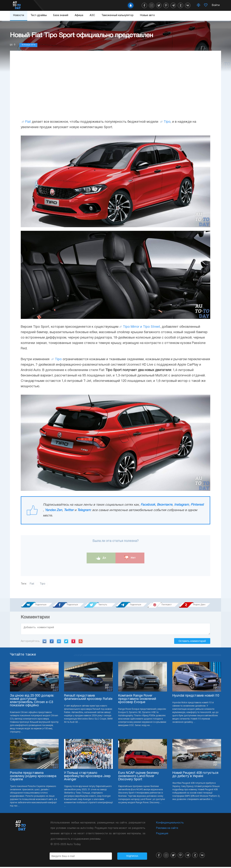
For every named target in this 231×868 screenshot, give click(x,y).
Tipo (167, 122)
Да (101, 558)
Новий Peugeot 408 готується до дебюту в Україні (195, 776)
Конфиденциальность (170, 824)
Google (81, 642)
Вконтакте (165, 505)
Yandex (73, 642)
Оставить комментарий (192, 642)
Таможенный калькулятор (117, 15)
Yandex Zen (53, 510)
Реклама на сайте (167, 829)
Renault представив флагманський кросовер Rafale (88, 698)
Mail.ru (59, 642)
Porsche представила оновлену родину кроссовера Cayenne (33, 777)
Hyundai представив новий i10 (196, 697)
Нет (130, 558)
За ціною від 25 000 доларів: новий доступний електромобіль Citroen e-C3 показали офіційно (32, 702)
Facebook (148, 505)
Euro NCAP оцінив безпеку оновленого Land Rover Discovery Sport (139, 777)
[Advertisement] (115, 89)
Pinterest (197, 505)
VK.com (44, 642)
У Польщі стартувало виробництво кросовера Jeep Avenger (87, 777)
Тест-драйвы (39, 15)
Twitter (69, 510)
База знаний (61, 15)
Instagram (181, 505)
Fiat (28, 122)
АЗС (92, 15)
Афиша (79, 15)
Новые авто (147, 15)
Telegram (84, 510)
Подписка (132, 857)
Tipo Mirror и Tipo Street (141, 327)
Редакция (162, 835)
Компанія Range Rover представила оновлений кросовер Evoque (137, 700)
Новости (19, 15)
